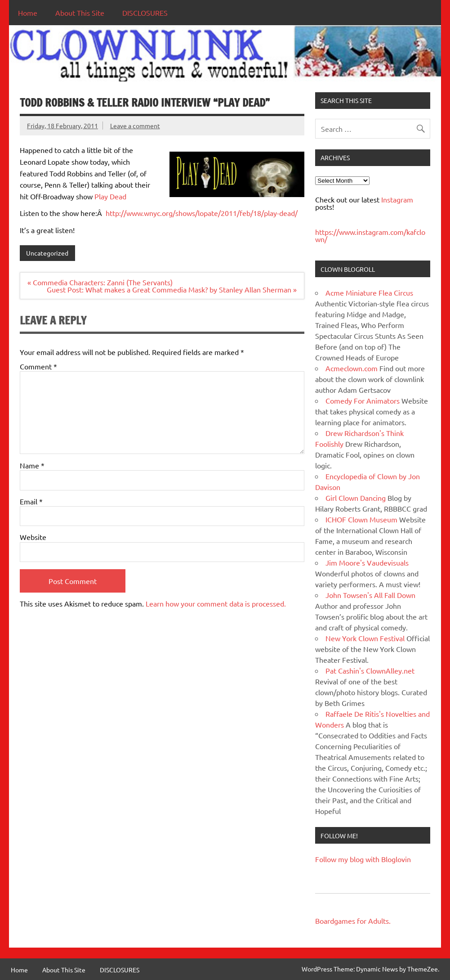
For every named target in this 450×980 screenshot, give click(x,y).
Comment (38, 366)
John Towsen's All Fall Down (370, 595)
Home (28, 13)
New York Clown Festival (365, 638)
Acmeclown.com (352, 368)
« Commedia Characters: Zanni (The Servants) (100, 282)
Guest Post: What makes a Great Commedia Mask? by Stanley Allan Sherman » (172, 289)
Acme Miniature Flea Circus (369, 292)
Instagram (397, 199)
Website (33, 537)
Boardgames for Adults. (353, 921)
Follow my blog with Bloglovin (363, 859)
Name (32, 465)
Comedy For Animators (363, 400)
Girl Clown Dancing (356, 498)
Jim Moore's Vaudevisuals (367, 562)
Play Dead (110, 196)
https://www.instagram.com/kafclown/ (370, 235)
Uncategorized (47, 253)
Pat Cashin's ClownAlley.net (370, 670)
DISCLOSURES (145, 13)
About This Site (80, 13)
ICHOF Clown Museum (361, 519)
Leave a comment (135, 126)
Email (31, 501)
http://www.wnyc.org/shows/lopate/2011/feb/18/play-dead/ (202, 213)
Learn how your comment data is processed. (216, 603)
